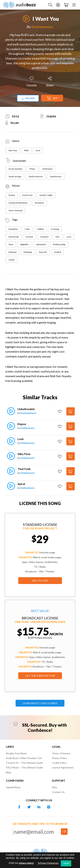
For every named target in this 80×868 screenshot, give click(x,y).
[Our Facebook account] (19, 807)
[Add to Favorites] (32, 82)
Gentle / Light (46, 195)
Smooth (43, 252)
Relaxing (28, 252)
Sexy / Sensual (15, 210)
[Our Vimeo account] (49, 807)
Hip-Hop (13, 150)
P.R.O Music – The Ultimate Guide (25, 767)
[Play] (26, 17)
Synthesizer (56, 176)
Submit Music (13, 787)
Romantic (39, 203)
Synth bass (48, 169)
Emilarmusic (28, 428)
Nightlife (24, 244)
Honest (29, 237)
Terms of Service (61, 753)
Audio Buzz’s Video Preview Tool (24, 758)
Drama (12, 195)
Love (69, 237)
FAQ (54, 787)
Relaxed (12, 252)
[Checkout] (66, 5)
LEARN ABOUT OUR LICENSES (40, 703)
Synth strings (15, 176)
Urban (12, 260)
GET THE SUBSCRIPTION (40, 676)
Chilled (40, 229)
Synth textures (36, 176)
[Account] (58, 5)
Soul (38, 150)
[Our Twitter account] (29, 807)
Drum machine (15, 169)
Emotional (14, 237)
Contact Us (58, 792)
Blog (8, 772)
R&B (26, 150)
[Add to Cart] (71, 411)
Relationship (59, 244)
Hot (57, 237)
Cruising (55, 229)
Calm (27, 229)
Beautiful (13, 229)
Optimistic (41, 244)
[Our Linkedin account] (39, 807)
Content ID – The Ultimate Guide (24, 763)
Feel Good (27, 195)
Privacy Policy (59, 758)
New (11, 244)
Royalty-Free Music (16, 753)
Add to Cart (40, 581)
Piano (32, 169)
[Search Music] (50, 5)
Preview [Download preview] (28, 98)
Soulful (57, 252)
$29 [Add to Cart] (52, 98)
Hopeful (44, 237)
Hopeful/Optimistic (18, 203)
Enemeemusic (42, 27)
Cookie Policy (59, 763)
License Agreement (63, 767)
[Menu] (74, 5)
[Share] (50, 82)
